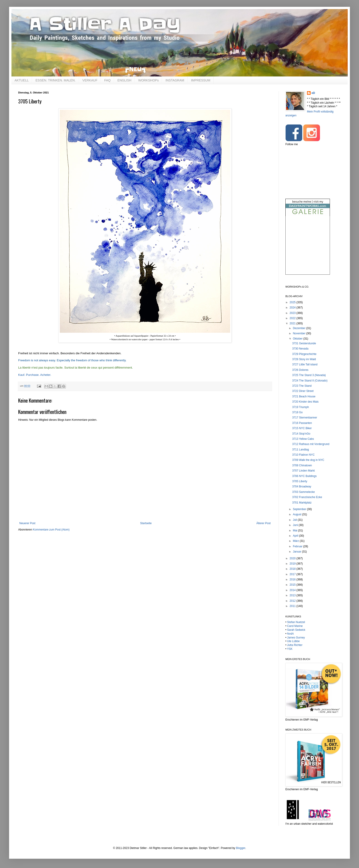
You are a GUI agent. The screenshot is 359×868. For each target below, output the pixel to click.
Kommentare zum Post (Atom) (51, 530)
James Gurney (296, 638)
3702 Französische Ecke (307, 497)
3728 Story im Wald (304, 359)
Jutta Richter (295, 645)
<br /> (308, 249)
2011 (293, 606)
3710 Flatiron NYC (303, 455)
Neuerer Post (27, 523)
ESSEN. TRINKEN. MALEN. (55, 80)
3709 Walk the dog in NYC (308, 460)
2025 (293, 302)
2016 (293, 579)
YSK (290, 649)
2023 (293, 313)
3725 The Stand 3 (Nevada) (309, 375)
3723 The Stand (302, 386)
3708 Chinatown (302, 465)
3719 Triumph (300, 407)
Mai (295, 531)
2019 (293, 564)
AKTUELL (22, 80)
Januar (297, 552)
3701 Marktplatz (302, 503)
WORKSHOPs (148, 80)
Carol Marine (295, 626)
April (296, 536)
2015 (293, 585)
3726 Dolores (300, 370)
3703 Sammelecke (303, 492)
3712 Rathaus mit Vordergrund (311, 444)
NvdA (290, 634)
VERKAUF (90, 80)
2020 (293, 558)
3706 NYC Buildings (304, 476)
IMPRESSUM (201, 80)
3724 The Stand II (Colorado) (310, 381)
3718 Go (297, 412)
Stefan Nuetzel (296, 622)
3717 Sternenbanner (305, 418)
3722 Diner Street (303, 391)
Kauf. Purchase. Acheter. (35, 375)
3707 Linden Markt (303, 471)
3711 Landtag (300, 450)
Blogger (241, 848)
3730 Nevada (300, 349)
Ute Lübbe (293, 641)
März (296, 541)
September (300, 509)
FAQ (107, 80)
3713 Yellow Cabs (303, 439)
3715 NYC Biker (302, 428)
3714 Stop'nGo (301, 434)
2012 (293, 601)
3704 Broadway (302, 487)
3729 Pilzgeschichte (304, 354)
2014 (293, 590)
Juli (295, 520)
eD (313, 93)
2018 (293, 569)
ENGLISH (124, 80)
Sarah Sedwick (296, 630)
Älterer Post (263, 523)
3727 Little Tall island (305, 364)
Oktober (298, 339)
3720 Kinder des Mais (305, 402)
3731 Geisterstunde (304, 343)
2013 (293, 595)
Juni (296, 525)
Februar (298, 546)
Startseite (146, 523)
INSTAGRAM (175, 80)
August (298, 514)
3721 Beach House (304, 396)
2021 (293, 323)
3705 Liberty (300, 481)
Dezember (300, 328)
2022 (293, 318)
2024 (293, 308)
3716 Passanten (302, 423)
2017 (293, 574)
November (300, 333)
